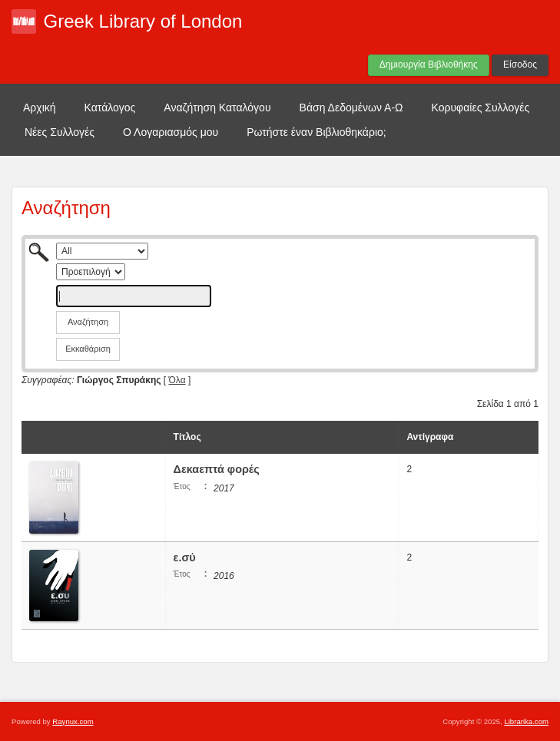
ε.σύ (186, 557)
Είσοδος (520, 65)
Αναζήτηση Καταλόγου (217, 108)
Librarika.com (526, 721)
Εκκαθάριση (88, 349)
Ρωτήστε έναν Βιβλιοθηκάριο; (316, 132)
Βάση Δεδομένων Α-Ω (351, 108)
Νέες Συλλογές (60, 132)
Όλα (177, 380)
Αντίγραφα (430, 437)
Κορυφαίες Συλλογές (481, 108)
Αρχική (40, 108)
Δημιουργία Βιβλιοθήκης (429, 65)
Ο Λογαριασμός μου (171, 132)
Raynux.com (73, 721)
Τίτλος (187, 437)
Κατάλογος (110, 108)
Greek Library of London (143, 21)
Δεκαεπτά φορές (217, 469)
